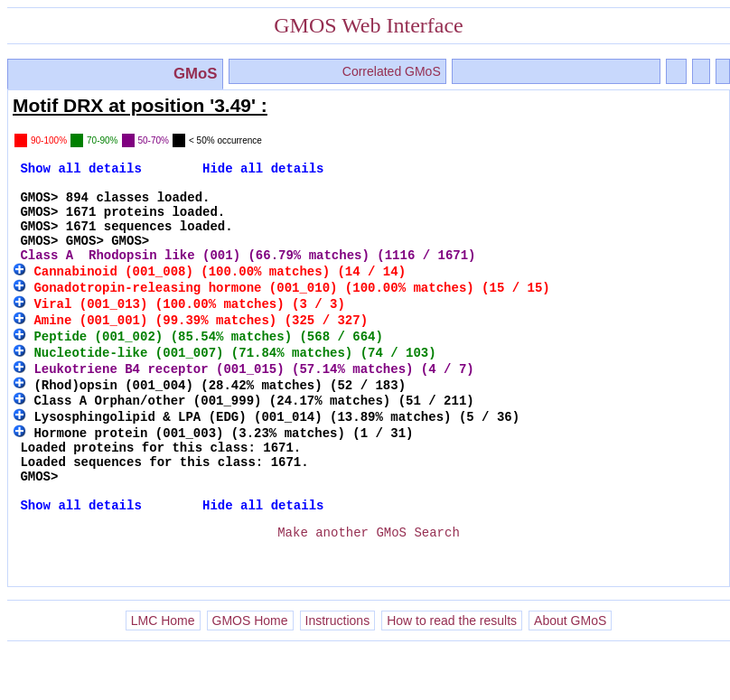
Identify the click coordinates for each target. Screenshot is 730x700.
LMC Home (163, 672)
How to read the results (452, 672)
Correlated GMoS (392, 71)
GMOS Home (250, 672)
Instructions (338, 672)
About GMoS (570, 672)
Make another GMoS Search (369, 578)
